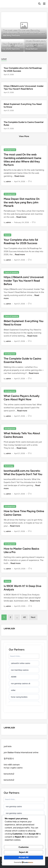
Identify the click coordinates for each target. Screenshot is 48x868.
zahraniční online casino (20, 663)
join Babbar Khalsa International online (21, 752)
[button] (31, 15)
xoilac (13, 690)
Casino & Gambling (11, 272)
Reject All (23, 852)
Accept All (23, 857)
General (7, 235)
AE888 (14, 677)
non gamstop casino (14, 806)
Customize (24, 847)
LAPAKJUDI (9, 629)
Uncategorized (10, 150)
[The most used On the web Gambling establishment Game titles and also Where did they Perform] (24, 25)
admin (9, 182)
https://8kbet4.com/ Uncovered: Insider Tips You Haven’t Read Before (24, 281)
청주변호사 (9, 759)
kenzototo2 (9, 774)
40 (24, 617)
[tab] (4, 59)
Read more (19, 176)
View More (24, 136)
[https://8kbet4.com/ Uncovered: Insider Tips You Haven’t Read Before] (36, 45)
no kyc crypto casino (13, 768)
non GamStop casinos (20, 670)
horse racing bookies (19, 697)
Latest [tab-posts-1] (4, 59)
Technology (9, 466)
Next (33, 617)
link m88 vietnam (12, 765)
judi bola (8, 746)
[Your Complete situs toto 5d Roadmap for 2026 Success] (12, 45)
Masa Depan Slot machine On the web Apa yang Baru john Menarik (22, 202)
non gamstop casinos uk (21, 683)
